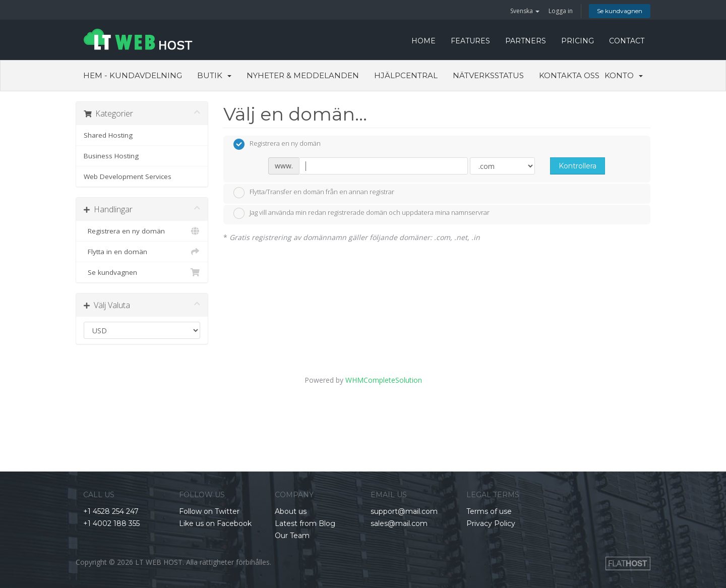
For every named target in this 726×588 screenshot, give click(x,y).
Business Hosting (111, 156)
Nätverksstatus (488, 75)
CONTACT (627, 41)
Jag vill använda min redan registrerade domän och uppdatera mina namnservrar (361, 213)
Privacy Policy (491, 523)
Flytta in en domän (142, 252)
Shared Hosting (108, 135)
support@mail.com (404, 511)
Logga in (561, 11)
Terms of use (489, 511)
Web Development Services (128, 177)
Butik (214, 75)
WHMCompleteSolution (384, 380)
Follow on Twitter (209, 511)
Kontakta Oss (569, 75)
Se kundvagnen (620, 11)
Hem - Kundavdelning (133, 75)
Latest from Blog (305, 523)
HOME (423, 41)
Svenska (525, 11)
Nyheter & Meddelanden (303, 75)
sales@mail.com (399, 523)
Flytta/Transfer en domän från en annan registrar (314, 193)
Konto (624, 75)
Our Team (292, 536)
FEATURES (470, 41)
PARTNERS (526, 41)
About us (291, 511)
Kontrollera (578, 166)
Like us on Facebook (215, 523)
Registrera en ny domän (142, 231)
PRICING (578, 41)
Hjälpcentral (406, 75)
